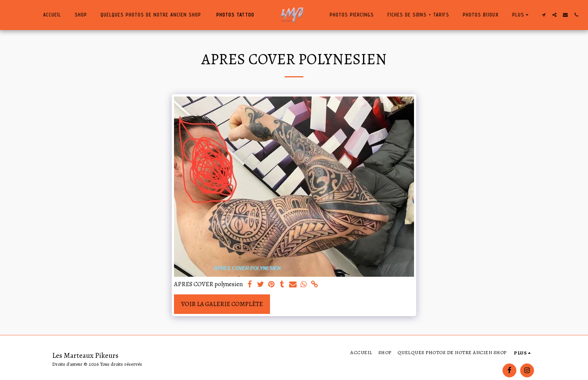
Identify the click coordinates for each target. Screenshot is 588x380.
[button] (544, 15)
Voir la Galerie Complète (222, 304)
